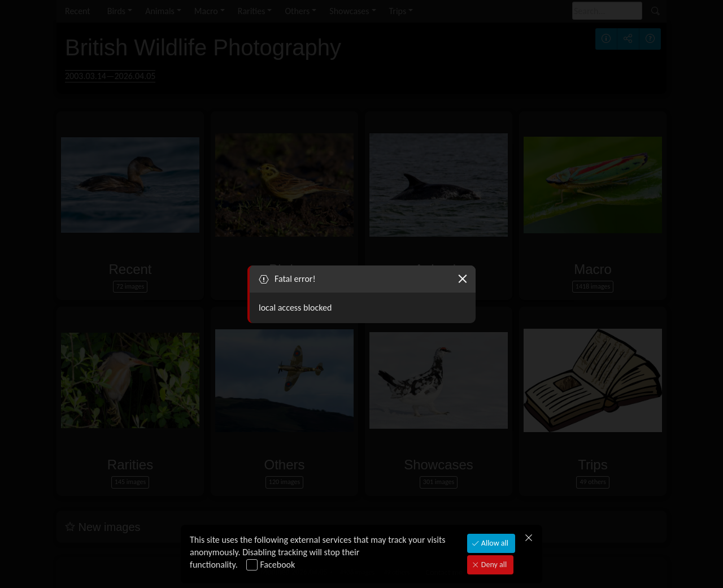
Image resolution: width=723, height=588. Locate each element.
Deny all (493, 565)
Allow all (494, 543)
